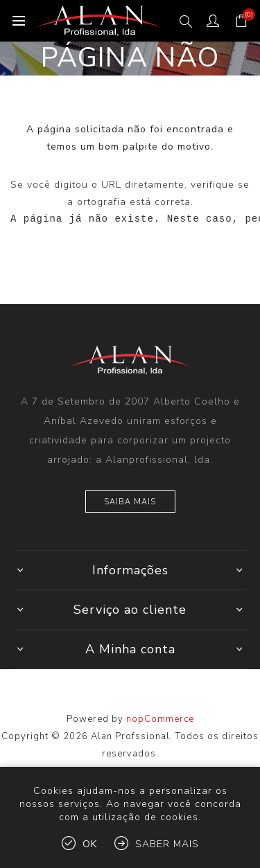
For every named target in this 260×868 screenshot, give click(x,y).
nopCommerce (160, 719)
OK (90, 844)
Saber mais (167, 844)
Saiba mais (130, 502)
